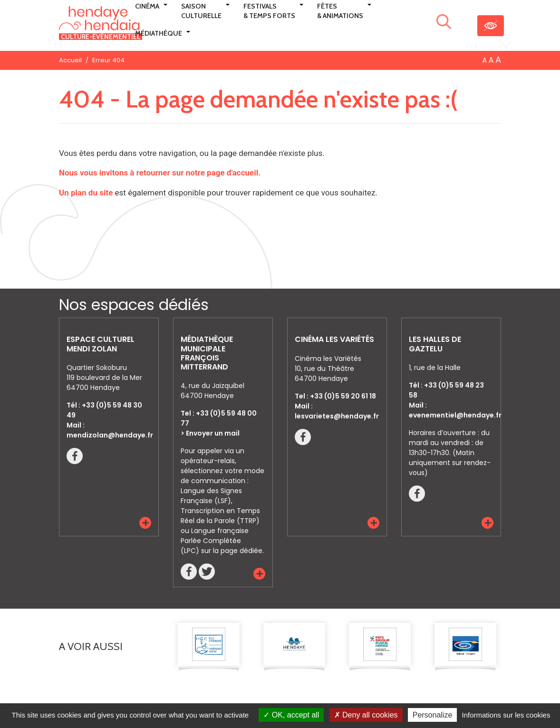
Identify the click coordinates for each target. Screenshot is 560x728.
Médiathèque (159, 33)
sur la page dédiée (232, 551)
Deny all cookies (366, 715)
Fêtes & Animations (340, 11)
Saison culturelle (201, 11)
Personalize (433, 715)
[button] (145, 523)
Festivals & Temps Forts (269, 11)
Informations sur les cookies (506, 715)
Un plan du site (86, 193)
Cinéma (147, 6)
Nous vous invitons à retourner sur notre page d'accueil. (160, 173)
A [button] (485, 60)
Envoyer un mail (213, 433)
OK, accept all (291, 715)
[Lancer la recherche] (444, 23)
